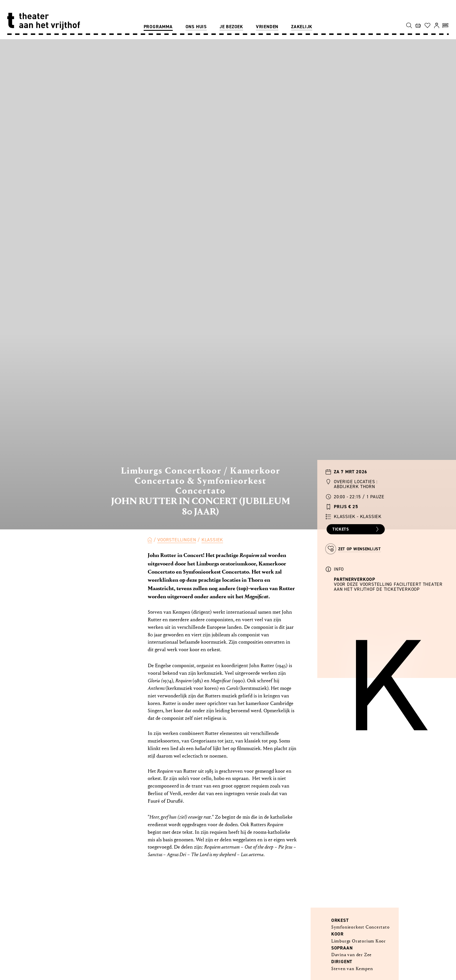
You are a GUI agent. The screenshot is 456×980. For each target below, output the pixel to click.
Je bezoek (231, 27)
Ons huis (196, 27)
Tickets (356, 529)
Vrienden (267, 27)
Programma (158, 27)
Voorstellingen (177, 540)
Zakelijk (302, 27)
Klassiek (212, 540)
